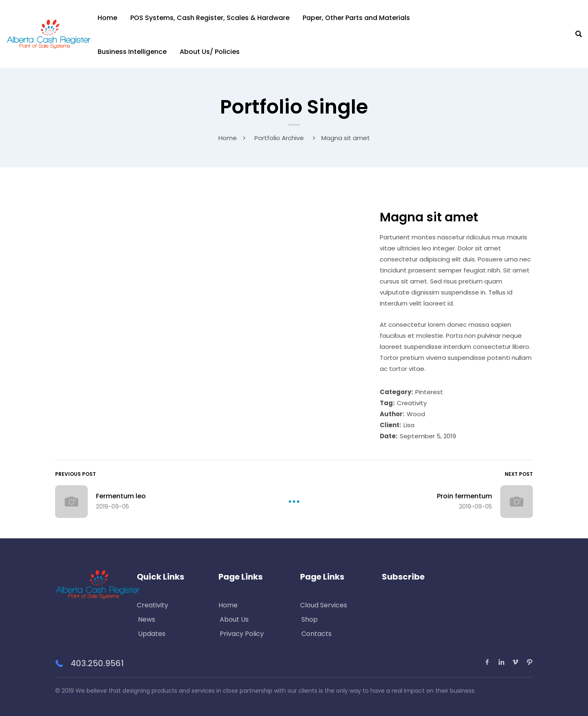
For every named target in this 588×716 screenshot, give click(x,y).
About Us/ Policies (210, 52)
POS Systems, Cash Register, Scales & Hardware (210, 18)
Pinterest (429, 392)
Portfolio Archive (279, 138)
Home (107, 18)
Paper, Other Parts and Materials (356, 18)
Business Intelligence (132, 52)
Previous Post (76, 474)
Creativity (412, 403)
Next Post (519, 474)
